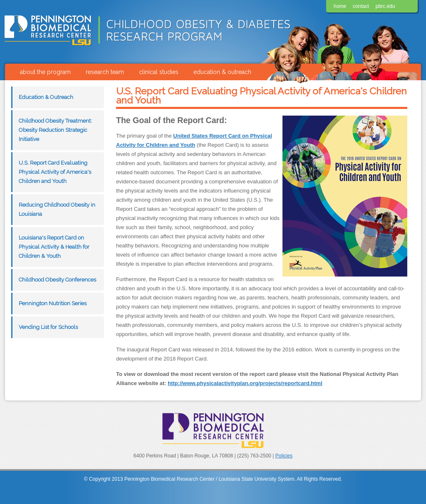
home (340, 6)
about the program (45, 72)
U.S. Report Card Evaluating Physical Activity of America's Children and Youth (55, 172)
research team (105, 72)
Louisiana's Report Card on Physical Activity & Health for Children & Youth (54, 247)
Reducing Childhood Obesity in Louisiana (57, 209)
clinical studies (159, 72)
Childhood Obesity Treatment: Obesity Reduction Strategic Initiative (55, 130)
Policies (284, 456)
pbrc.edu (385, 6)
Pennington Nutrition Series (53, 303)
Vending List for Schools (48, 327)
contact (361, 6)
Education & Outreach (46, 97)
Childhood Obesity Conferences (57, 280)
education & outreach (222, 72)
